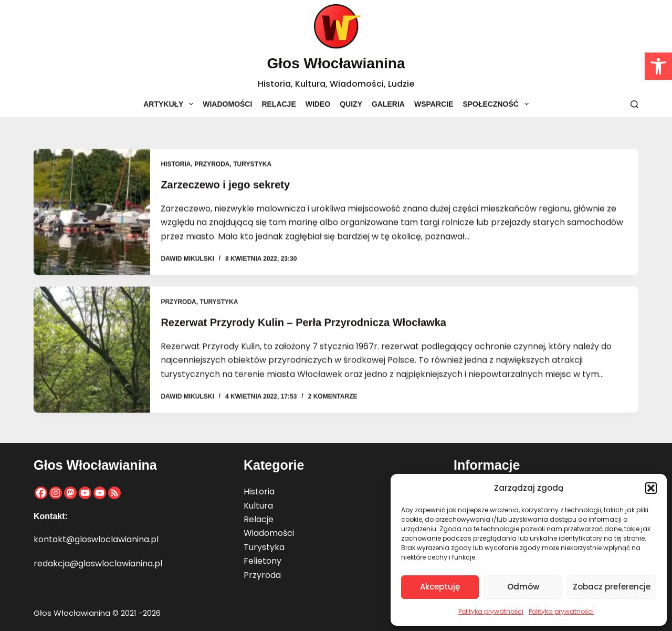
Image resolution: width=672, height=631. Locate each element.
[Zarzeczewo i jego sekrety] (92, 213)
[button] (658, 66)
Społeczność (497, 104)
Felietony (262, 561)
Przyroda (212, 165)
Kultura (258, 506)
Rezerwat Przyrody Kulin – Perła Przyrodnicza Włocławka (303, 325)
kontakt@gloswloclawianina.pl (96, 539)
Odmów (523, 587)
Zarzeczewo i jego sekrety (225, 185)
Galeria (388, 104)
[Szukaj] (634, 104)
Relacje (279, 104)
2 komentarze (333, 399)
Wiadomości (227, 104)
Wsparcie (434, 104)
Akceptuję (440, 587)
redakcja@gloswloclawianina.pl (98, 563)
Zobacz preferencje (612, 587)
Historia (176, 165)
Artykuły (170, 104)
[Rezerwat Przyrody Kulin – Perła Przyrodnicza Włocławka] (92, 353)
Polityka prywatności (491, 611)
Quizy (351, 104)
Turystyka (252, 165)
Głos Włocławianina (336, 63)
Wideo (318, 104)
